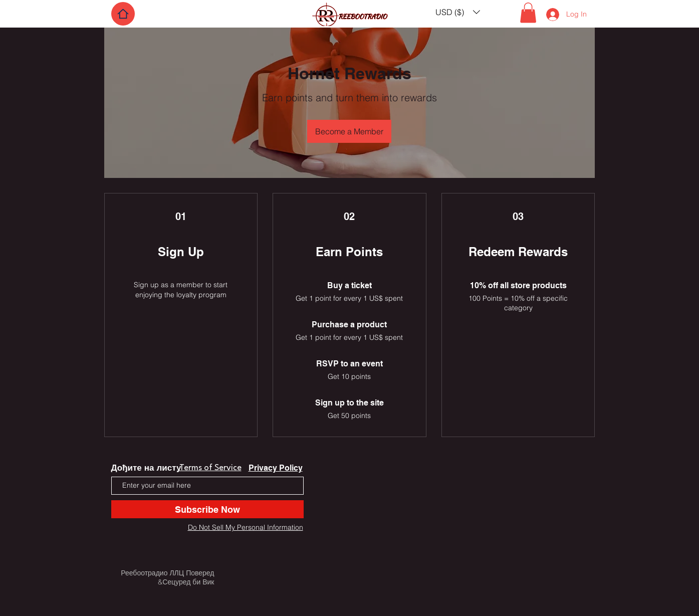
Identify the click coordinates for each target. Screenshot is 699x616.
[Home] (123, 14)
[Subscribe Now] (207, 509)
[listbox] (458, 12)
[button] (458, 12)
